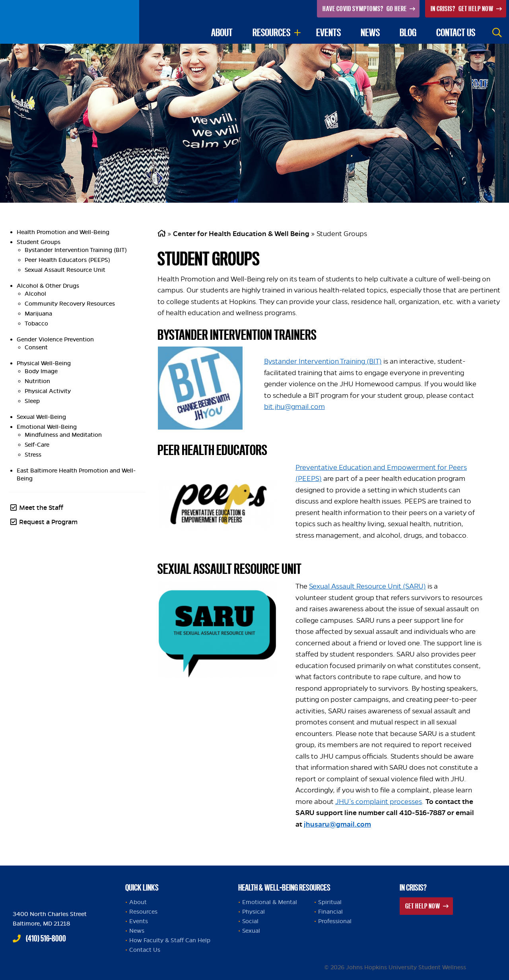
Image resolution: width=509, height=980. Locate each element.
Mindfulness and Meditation (63, 435)
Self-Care (37, 445)
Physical (254, 912)
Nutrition (37, 381)
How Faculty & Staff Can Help (170, 940)
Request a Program (48, 522)
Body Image (41, 371)
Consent (36, 347)
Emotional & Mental (270, 902)
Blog (408, 32)
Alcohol (35, 294)
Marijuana (38, 314)
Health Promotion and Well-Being (63, 232)
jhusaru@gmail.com (337, 824)
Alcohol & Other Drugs (48, 286)
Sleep (32, 401)
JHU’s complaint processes (379, 802)
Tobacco (36, 323)
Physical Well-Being (44, 363)
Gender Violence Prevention (55, 339)
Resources (271, 32)
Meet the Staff (41, 508)
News (370, 32)
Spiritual (330, 902)
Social (250, 921)
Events (328, 32)
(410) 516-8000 (46, 938)
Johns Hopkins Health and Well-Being (60, 885)
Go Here (365, 9)
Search (497, 33)
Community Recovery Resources (70, 304)
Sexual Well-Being (41, 417)
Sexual (251, 931)
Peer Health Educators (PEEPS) (67, 260)
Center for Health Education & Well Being (241, 234)
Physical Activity (48, 391)
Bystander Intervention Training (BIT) (76, 250)
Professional (335, 921)
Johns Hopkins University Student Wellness (70, 22)
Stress (33, 455)
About (222, 32)
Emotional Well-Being (47, 427)
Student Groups (39, 242)
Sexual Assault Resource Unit (65, 270)
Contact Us (145, 950)
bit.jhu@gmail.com (294, 407)
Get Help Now (463, 9)
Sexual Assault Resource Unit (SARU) (367, 586)
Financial (330, 912)
